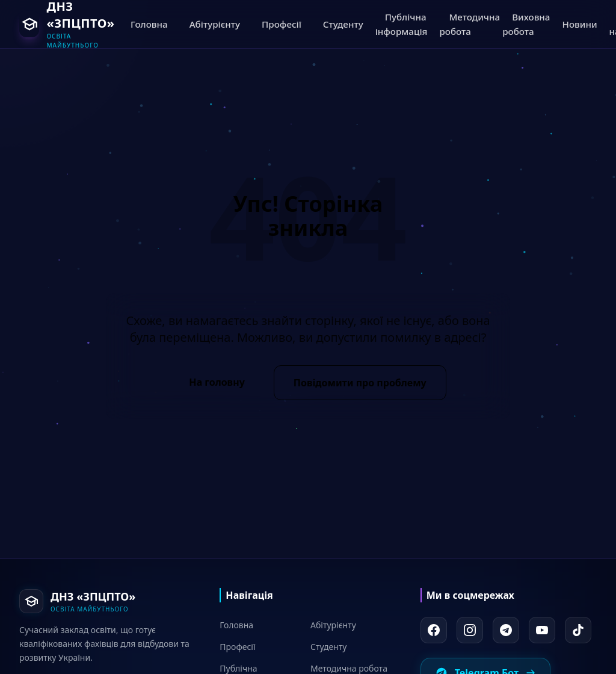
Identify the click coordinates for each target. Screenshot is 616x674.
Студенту (328, 647)
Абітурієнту (333, 625)
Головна (236, 625)
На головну (217, 382)
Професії (237, 647)
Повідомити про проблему (360, 383)
